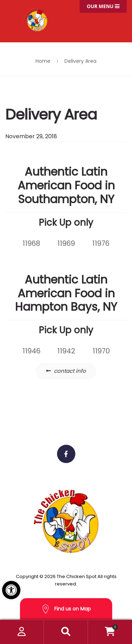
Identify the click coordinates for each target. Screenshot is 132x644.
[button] (11, 590)
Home (43, 61)
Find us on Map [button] (66, 609)
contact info (70, 371)
